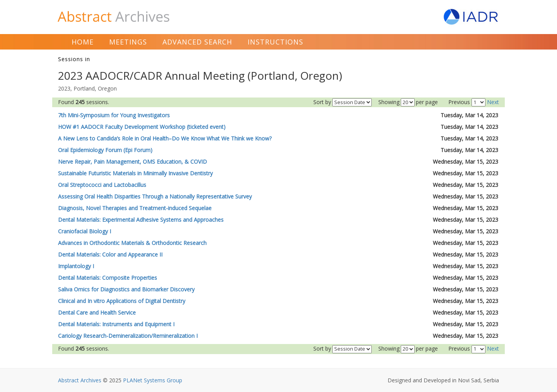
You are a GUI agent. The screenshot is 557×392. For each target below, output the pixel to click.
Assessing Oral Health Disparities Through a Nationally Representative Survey (155, 196)
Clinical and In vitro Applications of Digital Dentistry (122, 301)
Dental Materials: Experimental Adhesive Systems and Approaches (141, 220)
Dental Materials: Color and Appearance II (110, 254)
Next (493, 102)
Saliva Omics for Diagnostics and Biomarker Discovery (126, 289)
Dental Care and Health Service (97, 312)
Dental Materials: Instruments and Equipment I (116, 324)
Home (83, 42)
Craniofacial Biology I (85, 231)
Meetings (128, 42)
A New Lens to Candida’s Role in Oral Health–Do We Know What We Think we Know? (165, 138)
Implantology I (76, 266)
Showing (389, 102)
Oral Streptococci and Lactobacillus (102, 185)
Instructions (275, 42)
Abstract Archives (80, 380)
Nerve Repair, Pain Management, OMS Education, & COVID (132, 162)
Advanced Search (197, 42)
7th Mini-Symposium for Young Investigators (114, 115)
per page (427, 102)
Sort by (322, 102)
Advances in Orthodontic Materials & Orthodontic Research (132, 243)
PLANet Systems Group (153, 380)
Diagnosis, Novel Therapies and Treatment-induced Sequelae (135, 208)
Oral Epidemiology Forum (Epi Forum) (105, 150)
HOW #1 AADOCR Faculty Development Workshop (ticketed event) (142, 127)
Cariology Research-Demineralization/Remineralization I (128, 336)
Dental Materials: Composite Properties (108, 278)
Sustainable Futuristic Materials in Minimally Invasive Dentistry (135, 173)
